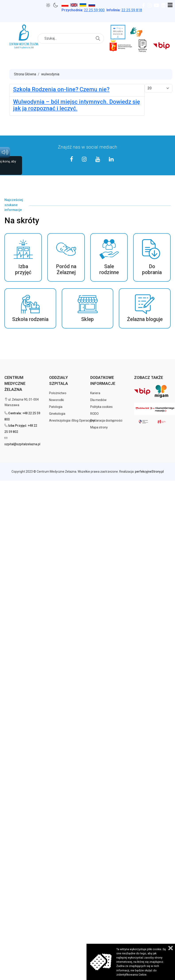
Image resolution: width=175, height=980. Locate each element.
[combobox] (71, 38)
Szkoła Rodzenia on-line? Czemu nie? (61, 89)
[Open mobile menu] (170, 5)
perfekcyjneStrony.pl (149, 472)
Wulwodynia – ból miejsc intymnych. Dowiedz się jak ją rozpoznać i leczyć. (77, 105)
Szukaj (99, 38)
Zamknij (171, 948)
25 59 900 (94, 10)
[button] (23, 257)
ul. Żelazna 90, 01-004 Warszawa (22, 402)
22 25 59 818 (132, 10)
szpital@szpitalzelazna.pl (22, 444)
